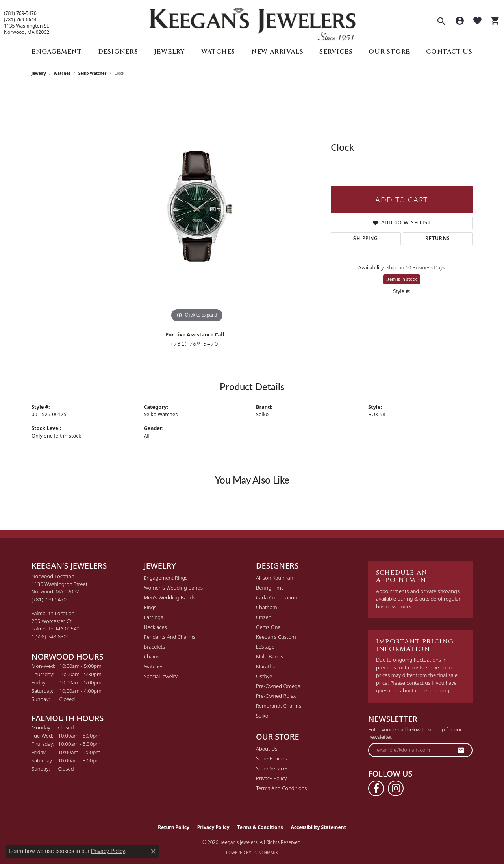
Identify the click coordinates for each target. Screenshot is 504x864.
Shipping (366, 238)
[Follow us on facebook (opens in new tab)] (376, 788)
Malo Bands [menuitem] (270, 656)
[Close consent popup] (153, 851)
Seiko (262, 414)
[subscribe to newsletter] (461, 750)
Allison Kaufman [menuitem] (275, 578)
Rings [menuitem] (150, 607)
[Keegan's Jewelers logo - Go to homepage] (252, 22)
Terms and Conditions (281, 788)
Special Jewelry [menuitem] (161, 676)
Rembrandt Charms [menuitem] (279, 706)
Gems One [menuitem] (268, 627)
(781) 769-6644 (20, 20)
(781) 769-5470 (20, 13)
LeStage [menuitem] (265, 647)
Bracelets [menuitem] (154, 647)
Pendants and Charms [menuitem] (170, 637)
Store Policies (271, 758)
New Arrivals (277, 52)
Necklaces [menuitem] (155, 627)
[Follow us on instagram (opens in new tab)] (396, 788)
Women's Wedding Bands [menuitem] (173, 588)
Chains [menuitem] (152, 656)
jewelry (39, 73)
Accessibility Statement (318, 827)
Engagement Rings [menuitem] (166, 578)
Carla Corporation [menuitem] (277, 597)
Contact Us (449, 52)
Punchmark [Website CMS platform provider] (266, 853)
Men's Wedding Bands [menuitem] (170, 597)
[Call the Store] (49, 599)
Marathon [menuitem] (267, 666)
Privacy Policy (271, 778)
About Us (267, 749)
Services (336, 52)
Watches (218, 52)
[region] (197, 206)
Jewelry (170, 52)
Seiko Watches (93, 73)
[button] (441, 22)
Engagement (57, 52)
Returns (438, 238)
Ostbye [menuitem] (264, 676)
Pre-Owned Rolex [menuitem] (276, 696)
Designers (118, 52)
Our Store (389, 52)
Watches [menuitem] (154, 666)
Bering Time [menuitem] (270, 588)
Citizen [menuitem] (264, 617)
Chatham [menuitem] (267, 607)
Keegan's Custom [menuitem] (276, 637)
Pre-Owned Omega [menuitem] (278, 686)
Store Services (272, 768)
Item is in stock (402, 279)
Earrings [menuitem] (153, 617)
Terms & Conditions (260, 827)
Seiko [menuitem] (262, 716)
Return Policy (174, 827)
